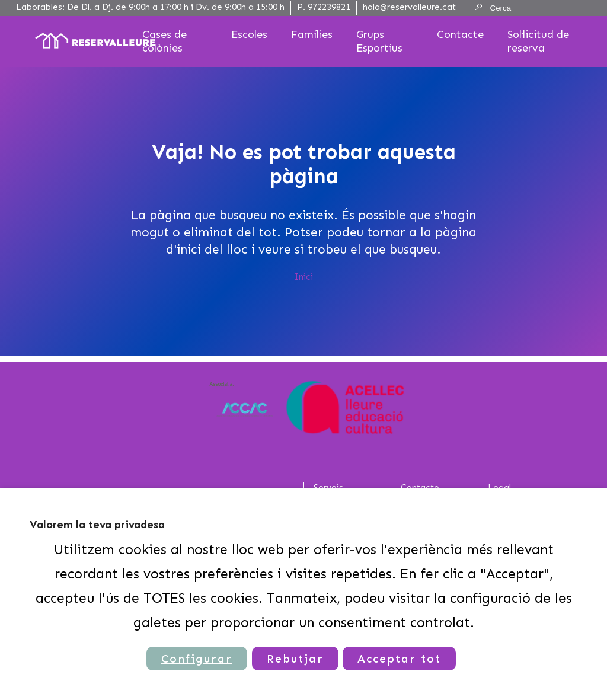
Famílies (312, 34)
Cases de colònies (164, 41)
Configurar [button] (197, 659)
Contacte (460, 34)
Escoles (249, 34)
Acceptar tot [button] (400, 659)
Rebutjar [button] (295, 659)
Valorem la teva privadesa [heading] (97, 525)
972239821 (329, 7)
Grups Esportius (379, 41)
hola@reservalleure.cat (409, 7)
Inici (304, 277)
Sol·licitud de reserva (538, 41)
